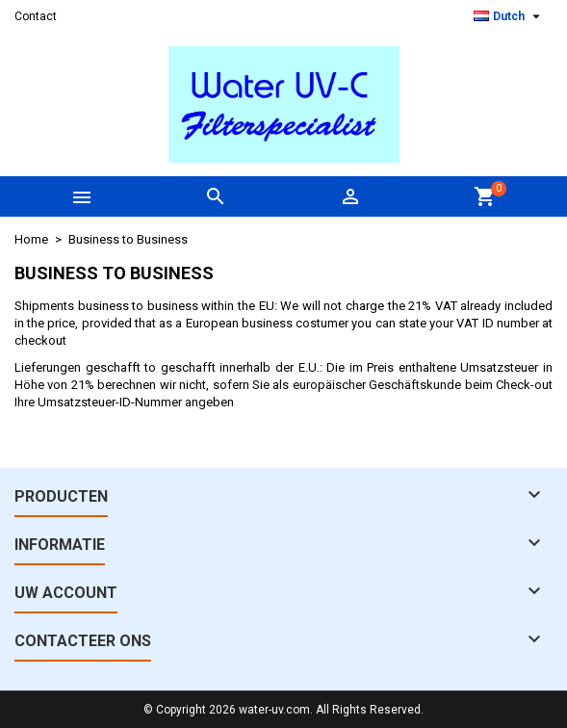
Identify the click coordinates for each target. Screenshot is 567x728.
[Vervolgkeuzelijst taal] (509, 16)
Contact (36, 16)
